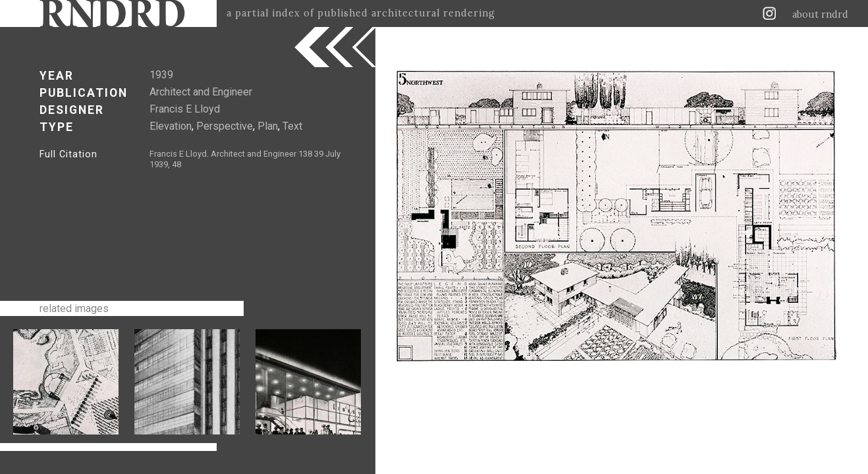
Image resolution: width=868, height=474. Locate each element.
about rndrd (820, 14)
